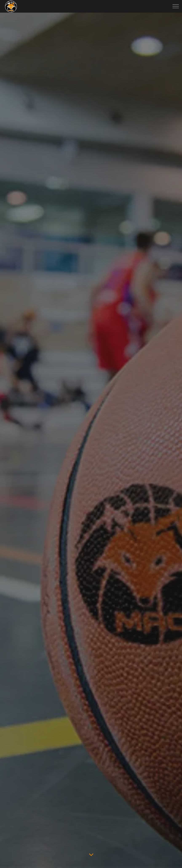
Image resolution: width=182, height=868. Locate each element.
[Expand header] (176, 6)
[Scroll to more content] (91, 855)
